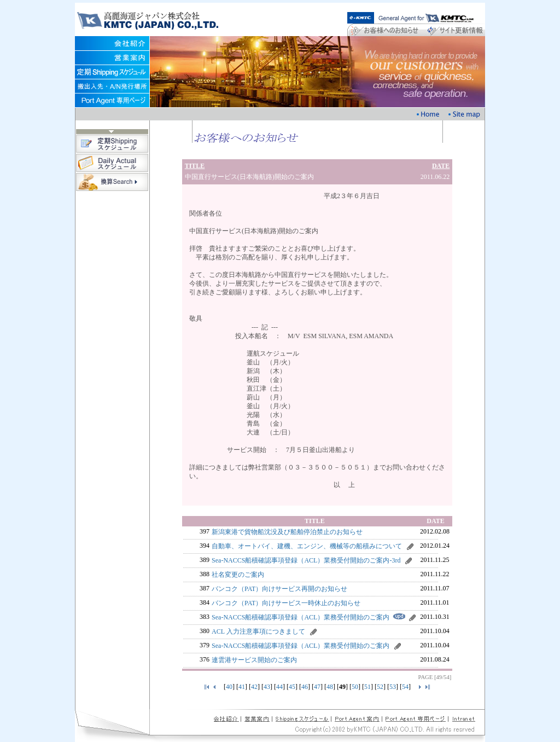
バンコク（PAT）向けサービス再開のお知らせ (279, 589)
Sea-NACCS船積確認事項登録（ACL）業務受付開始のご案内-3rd (306, 560)
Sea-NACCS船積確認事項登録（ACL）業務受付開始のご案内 (301, 617)
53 (393, 687)
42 (254, 687)
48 (330, 687)
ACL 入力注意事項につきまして (258, 631)
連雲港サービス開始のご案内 (254, 660)
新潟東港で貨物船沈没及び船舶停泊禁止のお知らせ (287, 532)
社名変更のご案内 (238, 575)
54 (405, 687)
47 (317, 687)
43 (267, 687)
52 (380, 687)
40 (229, 687)
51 (367, 687)
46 (305, 687)
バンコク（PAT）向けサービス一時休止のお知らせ (286, 603)
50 (355, 687)
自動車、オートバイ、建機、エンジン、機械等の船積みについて (307, 546)
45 (292, 687)
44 (279, 687)
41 (242, 687)
